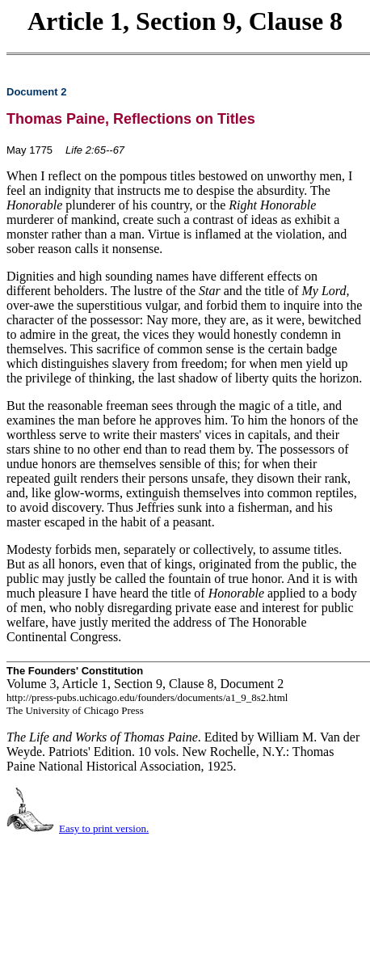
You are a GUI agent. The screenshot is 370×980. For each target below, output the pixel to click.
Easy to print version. (104, 828)
